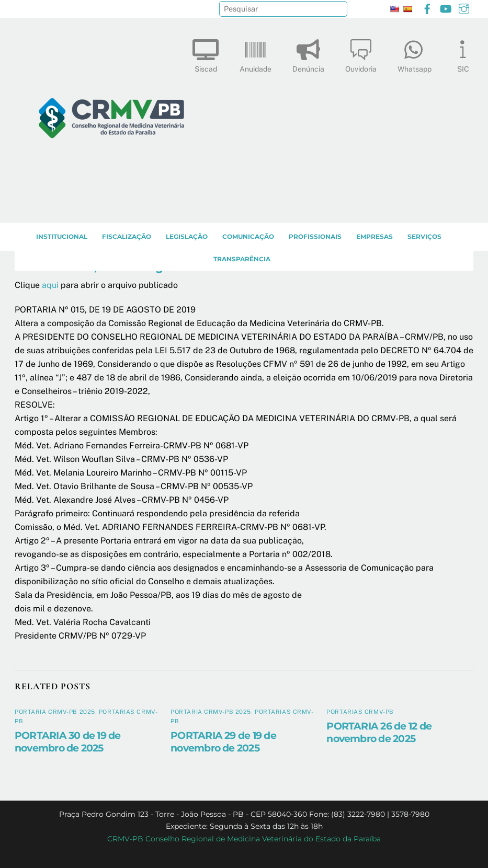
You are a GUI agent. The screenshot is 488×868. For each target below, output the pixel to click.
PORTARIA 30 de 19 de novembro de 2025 (68, 742)
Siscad (206, 54)
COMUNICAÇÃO (248, 236)
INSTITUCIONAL (62, 236)
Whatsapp (415, 54)
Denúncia (308, 54)
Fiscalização (127, 236)
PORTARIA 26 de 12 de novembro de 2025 (379, 732)
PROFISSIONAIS (315, 236)
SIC (463, 54)
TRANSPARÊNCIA (242, 259)
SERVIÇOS (424, 236)
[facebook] (427, 8)
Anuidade (256, 54)
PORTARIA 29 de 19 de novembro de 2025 (223, 742)
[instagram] (464, 8)
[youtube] (446, 8)
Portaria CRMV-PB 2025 (55, 712)
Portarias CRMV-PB (360, 712)
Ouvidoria (361, 54)
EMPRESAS (374, 236)
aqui (50, 285)
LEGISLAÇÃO (187, 236)
